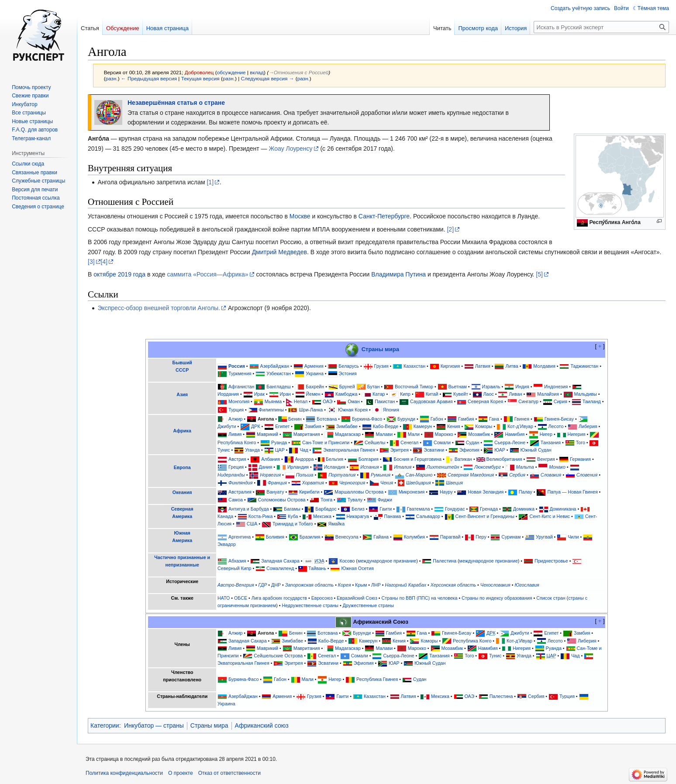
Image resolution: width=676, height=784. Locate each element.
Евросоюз (322, 598)
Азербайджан (275, 366)
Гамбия (466, 419)
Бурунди (406, 419)
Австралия (240, 492)
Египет (282, 426)
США (252, 524)
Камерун (423, 426)
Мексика (322, 516)
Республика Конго (237, 442)
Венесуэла (347, 537)
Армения (314, 366)
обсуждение (231, 72)
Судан (473, 442)
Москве (300, 216)
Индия (522, 387)
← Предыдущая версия (149, 78)
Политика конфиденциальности (124, 773)
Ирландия (298, 467)
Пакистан (385, 401)
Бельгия (335, 459)
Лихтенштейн (443, 467)
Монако (557, 467)
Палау (526, 492)
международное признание (387, 561)
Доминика (524, 509)
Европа (182, 467)
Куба (293, 516)
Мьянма (273, 401)
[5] (539, 274)
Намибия (515, 434)
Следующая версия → (267, 78)
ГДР (262, 585)
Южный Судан (536, 450)
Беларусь (349, 366)
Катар (379, 394)
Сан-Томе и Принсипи (326, 442)
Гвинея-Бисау (559, 419)
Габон (437, 419)
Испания (369, 467)
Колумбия (414, 537)
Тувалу (355, 500)
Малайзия (548, 394)
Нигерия (577, 434)
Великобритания (504, 459)
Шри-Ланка (311, 410)
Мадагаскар (348, 434)
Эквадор (227, 544)
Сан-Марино (419, 475)
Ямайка (336, 524)
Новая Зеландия (486, 492)
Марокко (444, 434)
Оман (354, 401)
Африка (182, 431)
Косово (347, 561)
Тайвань (317, 568)
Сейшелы (375, 442)
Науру (446, 492)
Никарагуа (358, 516)
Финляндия (240, 483)
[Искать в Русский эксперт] (601, 27)
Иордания (228, 394)
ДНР (276, 585)
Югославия (527, 585)
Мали (414, 434)
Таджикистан (584, 366)
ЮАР (500, 450)
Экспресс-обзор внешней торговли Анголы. (159, 308)
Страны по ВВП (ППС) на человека (419, 598)
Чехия (387, 483)
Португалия (342, 475)
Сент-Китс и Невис (550, 516)
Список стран (551, 598)
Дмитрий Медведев (279, 252)
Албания (271, 459)
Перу (481, 537)
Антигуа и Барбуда (249, 509)
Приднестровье (551, 561)
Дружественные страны (368, 605)
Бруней (347, 387)
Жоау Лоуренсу (291, 149)
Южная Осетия (357, 568)
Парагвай (450, 537)
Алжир (235, 419)
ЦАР (280, 450)
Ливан (515, 394)
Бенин (295, 419)
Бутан (374, 387)
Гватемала (419, 509)
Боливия (275, 537)
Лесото (556, 426)
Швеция (454, 483)
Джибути (227, 426)
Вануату (275, 492)
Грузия (381, 366)
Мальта (525, 467)
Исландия (335, 467)
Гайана (381, 537)
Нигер (546, 434)
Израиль (491, 387)
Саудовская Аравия (431, 401)
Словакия (551, 475)
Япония (391, 410)
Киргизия (450, 366)
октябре (105, 274)
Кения (454, 426)
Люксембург (488, 467)
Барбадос (326, 509)
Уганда (252, 450)
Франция (277, 483)
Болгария (369, 459)
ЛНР (376, 585)
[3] (91, 262)
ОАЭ (328, 401)
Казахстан (414, 366)
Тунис (224, 450)
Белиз (358, 509)
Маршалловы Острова (359, 492)
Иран (285, 394)
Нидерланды (231, 475)
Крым (361, 585)
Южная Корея (353, 410)
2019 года (132, 274)
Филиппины (271, 410)
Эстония (347, 373)
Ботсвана (327, 419)
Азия (182, 394)
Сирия (560, 401)
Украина (315, 373)
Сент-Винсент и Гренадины (485, 516)
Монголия (239, 401)
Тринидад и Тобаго (293, 524)
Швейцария (419, 483)
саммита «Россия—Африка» (207, 274)
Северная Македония (471, 475)
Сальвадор (428, 516)
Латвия (483, 366)
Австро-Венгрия (236, 585)
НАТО (224, 598)
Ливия (235, 434)
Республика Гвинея (377, 679)
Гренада (489, 509)
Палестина (445, 561)
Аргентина (240, 537)
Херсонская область (453, 585)
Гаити (386, 509)
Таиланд (592, 401)
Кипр (405, 394)
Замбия (313, 426)
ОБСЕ (241, 598)
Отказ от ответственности (229, 773)
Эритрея (400, 450)
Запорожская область (310, 585)
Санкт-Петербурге (384, 216)
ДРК (256, 426)
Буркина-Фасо (367, 419)
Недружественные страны (310, 605)
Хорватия (313, 483)
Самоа (236, 500)
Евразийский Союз (357, 598)
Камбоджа (346, 394)
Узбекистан (278, 373)
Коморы (484, 426)
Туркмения (240, 373)
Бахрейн (315, 387)
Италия (403, 467)
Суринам (511, 537)
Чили (573, 537)
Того (581, 442)
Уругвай (544, 537)
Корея (345, 585)
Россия (237, 366)
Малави (384, 434)
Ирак (259, 394)
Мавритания (307, 434)
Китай (432, 394)
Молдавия (544, 366)
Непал (301, 401)
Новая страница (167, 28)
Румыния (381, 475)
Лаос (489, 394)
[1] (210, 182)
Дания (266, 467)
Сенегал (409, 442)
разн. (112, 78)
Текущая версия (200, 78)
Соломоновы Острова (282, 500)
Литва (512, 366)
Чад (304, 450)
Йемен (313, 394)
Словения (587, 475)
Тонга (326, 500)
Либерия (588, 426)
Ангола (266, 419)
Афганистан (241, 387)
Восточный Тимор (414, 387)
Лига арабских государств (279, 598)
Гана (494, 419)
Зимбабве (347, 426)
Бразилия (310, 537)
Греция (236, 467)
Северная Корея (485, 401)
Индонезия (556, 387)
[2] (450, 229)
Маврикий (267, 434)
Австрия (237, 459)
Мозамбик (479, 434)
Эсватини (434, 450)
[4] (104, 262)
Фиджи (385, 500)
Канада (225, 516)
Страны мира (380, 349)
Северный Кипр (234, 568)
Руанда (279, 442)
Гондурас (455, 509)
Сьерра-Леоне (510, 442)
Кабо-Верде (386, 426)
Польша (305, 475)
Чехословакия (495, 585)
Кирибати (309, 492)
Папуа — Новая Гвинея (572, 492)
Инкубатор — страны (154, 725)
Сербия (517, 475)
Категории (105, 725)
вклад (257, 72)
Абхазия (237, 561)
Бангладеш (278, 387)
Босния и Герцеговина (417, 459)
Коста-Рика (261, 516)
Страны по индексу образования (497, 598)
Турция (236, 410)
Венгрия (546, 459)
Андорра (305, 459)
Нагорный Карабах (406, 585)
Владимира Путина (398, 274)
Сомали (442, 442)
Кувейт (461, 394)
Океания (182, 492)
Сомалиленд (280, 568)
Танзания (551, 442)
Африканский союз (262, 725)
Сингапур (528, 401)
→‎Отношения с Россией (298, 72)
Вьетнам (458, 387)
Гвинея (522, 419)
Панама (393, 516)
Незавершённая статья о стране (176, 103)
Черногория (352, 483)
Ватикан (463, 459)
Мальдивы (586, 394)
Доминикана (563, 509)
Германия (580, 459)
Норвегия (270, 475)
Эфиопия (469, 450)
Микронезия (412, 492)
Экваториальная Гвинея (349, 450)
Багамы (292, 509)
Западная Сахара (280, 561)
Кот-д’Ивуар (520, 426)
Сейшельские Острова (278, 656)
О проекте (181, 773)
